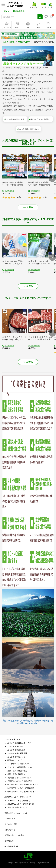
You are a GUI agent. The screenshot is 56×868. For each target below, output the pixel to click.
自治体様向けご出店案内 (14, 835)
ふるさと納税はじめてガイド (19, 743)
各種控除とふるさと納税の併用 (20, 781)
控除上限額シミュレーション (16, 813)
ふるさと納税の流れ (16, 746)
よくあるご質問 (11, 824)
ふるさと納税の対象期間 (17, 753)
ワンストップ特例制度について (20, 767)
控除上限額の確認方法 (16, 774)
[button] (52, 178)
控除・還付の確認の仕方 (17, 771)
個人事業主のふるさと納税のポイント (23, 785)
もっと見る (28, 207)
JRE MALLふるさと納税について (18, 797)
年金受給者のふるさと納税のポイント (23, 792)
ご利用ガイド (10, 819)
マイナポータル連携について (19, 764)
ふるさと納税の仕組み (16, 750)
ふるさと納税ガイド (13, 739)
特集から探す (24, 42)
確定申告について (15, 760)
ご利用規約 (9, 841)
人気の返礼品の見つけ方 (17, 807)
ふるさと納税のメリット (17, 757)
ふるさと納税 (9, 42)
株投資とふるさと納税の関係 (19, 778)
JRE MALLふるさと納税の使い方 (21, 804)
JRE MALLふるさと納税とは (19, 801)
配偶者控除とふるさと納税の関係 (21, 788)
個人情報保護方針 (12, 846)
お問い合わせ (10, 830)
